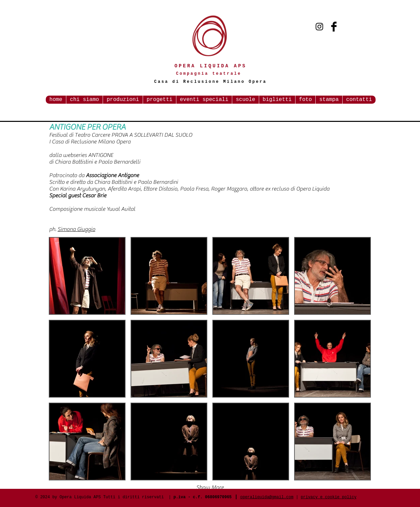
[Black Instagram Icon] (319, 27)
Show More (210, 487)
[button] (87, 276)
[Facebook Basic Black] (334, 27)
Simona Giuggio (76, 229)
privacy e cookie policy (329, 497)
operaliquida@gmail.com (267, 497)
